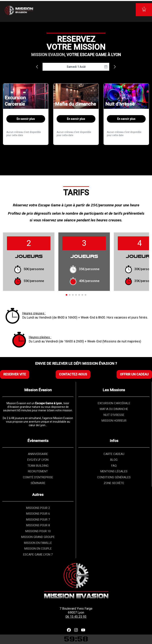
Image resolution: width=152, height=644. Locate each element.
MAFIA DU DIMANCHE (114, 409)
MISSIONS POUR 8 (38, 525)
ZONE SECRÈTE (114, 483)
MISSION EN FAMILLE (38, 543)
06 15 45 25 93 (76, 617)
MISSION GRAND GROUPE (38, 537)
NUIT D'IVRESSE (114, 415)
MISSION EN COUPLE (38, 549)
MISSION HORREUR (114, 421)
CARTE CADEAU (114, 454)
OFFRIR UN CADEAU (134, 374)
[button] (66, 295)
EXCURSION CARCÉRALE (114, 403)
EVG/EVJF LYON (38, 460)
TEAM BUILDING (38, 466)
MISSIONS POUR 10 (38, 531)
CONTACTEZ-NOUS (73, 374)
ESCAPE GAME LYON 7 (38, 555)
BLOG (114, 460)
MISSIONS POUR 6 (38, 514)
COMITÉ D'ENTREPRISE (38, 477)
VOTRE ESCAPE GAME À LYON (94, 55)
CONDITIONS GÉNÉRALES (114, 477)
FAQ (114, 466)
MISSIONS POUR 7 (38, 520)
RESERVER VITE (15, 374)
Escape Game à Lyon (55, 205)
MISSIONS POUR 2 (38, 508)
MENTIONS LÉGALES (114, 471)
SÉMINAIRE (38, 483)
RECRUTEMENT (38, 471)
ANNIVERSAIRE (38, 454)
